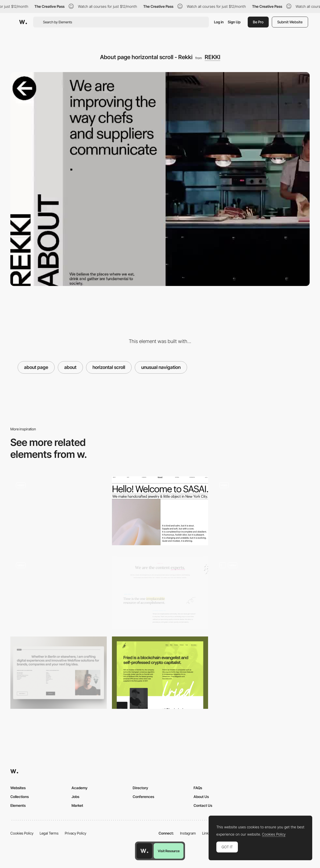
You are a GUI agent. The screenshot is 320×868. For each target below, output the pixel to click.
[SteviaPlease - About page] (59, 593)
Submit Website (290, 22)
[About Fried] (160, 673)
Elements (18, 805)
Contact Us (203, 805)
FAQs (198, 788)
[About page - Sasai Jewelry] (160, 511)
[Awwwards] (23, 22)
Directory (140, 788)
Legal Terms (49, 833)
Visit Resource (169, 851)
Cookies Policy (22, 833)
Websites (18, 788)
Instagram (188, 833)
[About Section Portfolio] (59, 673)
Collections (20, 797)
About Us (201, 797)
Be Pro (258, 22)
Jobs (75, 797)
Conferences (143, 797)
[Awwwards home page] (144, 851)
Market (77, 805)
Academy (80, 788)
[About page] (261, 512)
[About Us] (160, 593)
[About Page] (59, 512)
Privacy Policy (76, 833)
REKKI (212, 57)
